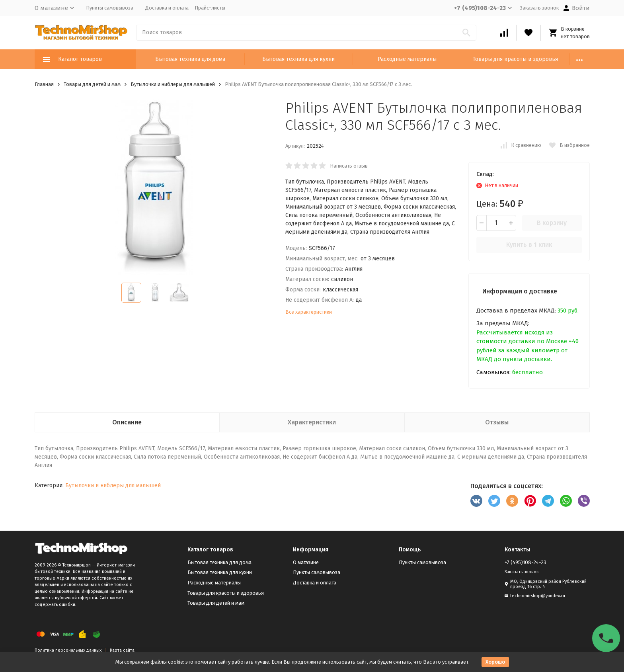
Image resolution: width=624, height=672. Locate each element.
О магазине (306, 562)
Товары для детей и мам (92, 84)
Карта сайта (122, 650)
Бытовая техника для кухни (298, 59)
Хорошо (495, 662)
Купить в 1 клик (529, 245)
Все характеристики (309, 312)
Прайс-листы (210, 8)
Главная (44, 84)
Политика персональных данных (68, 650)
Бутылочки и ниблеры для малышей (173, 84)
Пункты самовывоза (110, 8)
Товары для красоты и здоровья (515, 59)
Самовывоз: (493, 372)
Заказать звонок (539, 8)
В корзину (552, 223)
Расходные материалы (407, 59)
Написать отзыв (349, 166)
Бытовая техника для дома (190, 59)
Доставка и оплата (167, 8)
